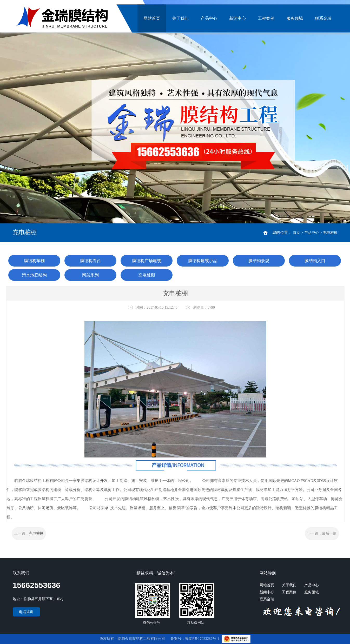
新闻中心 (237, 18)
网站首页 (152, 18)
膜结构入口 (315, 261)
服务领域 (295, 18)
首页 (296, 233)
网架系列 (90, 275)
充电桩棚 (330, 233)
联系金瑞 (323, 18)
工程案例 (266, 18)
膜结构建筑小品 (203, 261)
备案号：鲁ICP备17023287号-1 (195, 639)
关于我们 (180, 18)
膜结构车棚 (34, 261)
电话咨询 (26, 612)
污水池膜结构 (34, 275)
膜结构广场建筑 (147, 261)
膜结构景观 (259, 261)
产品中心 (209, 18)
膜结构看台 (90, 261)
